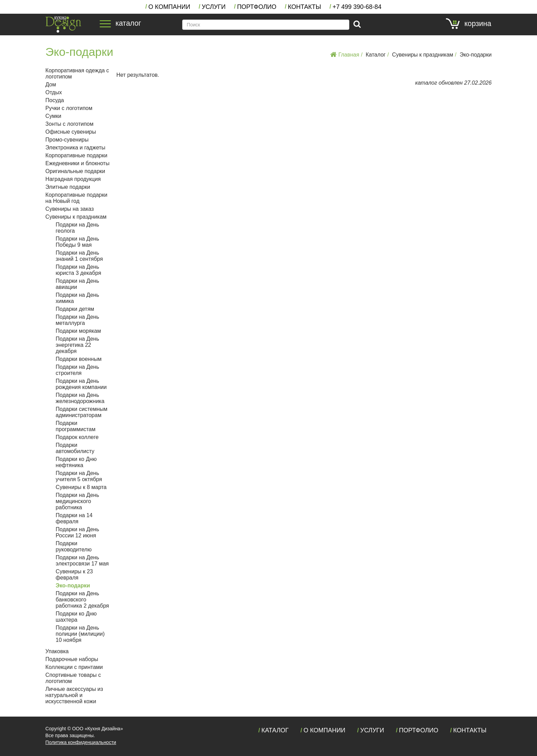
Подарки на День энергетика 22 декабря (78, 345)
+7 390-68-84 (357, 7)
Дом (51, 84)
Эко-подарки (476, 55)
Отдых (54, 92)
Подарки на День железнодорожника (80, 398)
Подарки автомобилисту (75, 448)
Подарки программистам (76, 426)
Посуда (55, 100)
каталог (120, 23)
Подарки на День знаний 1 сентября (79, 256)
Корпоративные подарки (77, 155)
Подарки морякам (78, 331)
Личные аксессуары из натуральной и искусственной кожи (74, 695)
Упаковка (57, 651)
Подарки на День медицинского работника (78, 501)
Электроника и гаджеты (76, 148)
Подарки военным (79, 359)
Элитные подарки (68, 187)
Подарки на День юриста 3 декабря (79, 270)
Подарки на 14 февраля (74, 518)
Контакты (304, 7)
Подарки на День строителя (78, 370)
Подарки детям (75, 309)
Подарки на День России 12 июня (78, 532)
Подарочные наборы (72, 659)
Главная (345, 55)
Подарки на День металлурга (78, 320)
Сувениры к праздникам (423, 55)
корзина (469, 24)
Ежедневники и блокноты (78, 163)
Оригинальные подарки (75, 171)
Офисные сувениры (71, 132)
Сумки (53, 116)
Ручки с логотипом (69, 108)
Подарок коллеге (77, 437)
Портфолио (257, 7)
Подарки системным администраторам (82, 412)
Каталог (376, 55)
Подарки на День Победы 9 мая (78, 242)
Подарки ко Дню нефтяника (76, 462)
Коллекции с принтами (74, 667)
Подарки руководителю (74, 546)
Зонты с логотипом (70, 124)
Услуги (214, 7)
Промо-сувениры (67, 140)
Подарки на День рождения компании (81, 384)
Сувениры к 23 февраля (74, 575)
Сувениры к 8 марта (81, 487)
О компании (169, 7)
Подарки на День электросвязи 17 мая (82, 560)
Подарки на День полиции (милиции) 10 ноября (80, 634)
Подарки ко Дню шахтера (76, 617)
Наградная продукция (73, 179)
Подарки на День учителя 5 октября (79, 476)
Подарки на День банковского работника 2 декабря (83, 600)
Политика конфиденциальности (81, 742)
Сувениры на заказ (70, 209)
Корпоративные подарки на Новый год (77, 198)
